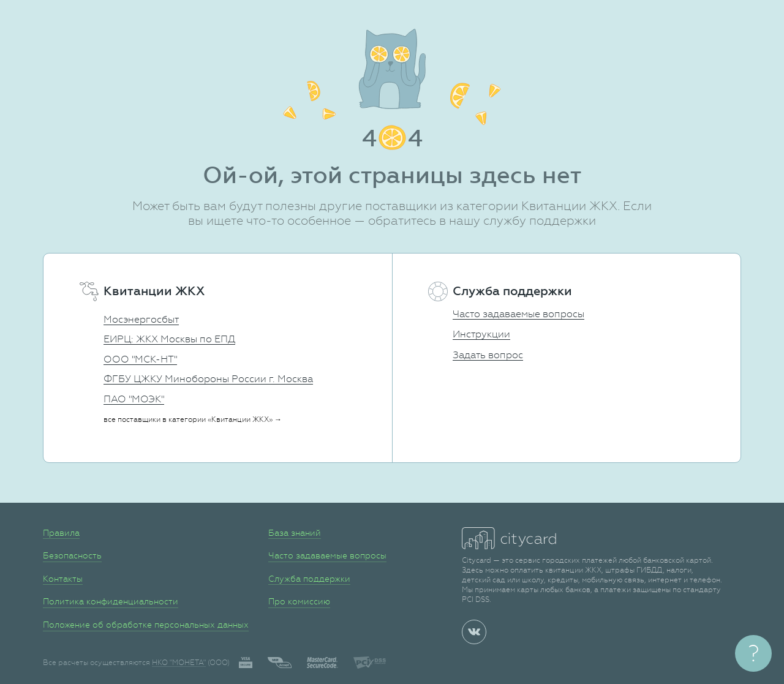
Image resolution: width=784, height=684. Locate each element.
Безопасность (72, 555)
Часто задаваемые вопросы (518, 314)
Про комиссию (299, 601)
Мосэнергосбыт (141, 319)
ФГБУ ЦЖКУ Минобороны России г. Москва (208, 379)
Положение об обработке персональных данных (146, 625)
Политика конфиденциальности (111, 601)
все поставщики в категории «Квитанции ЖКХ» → (193, 419)
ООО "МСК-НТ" (140, 359)
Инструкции (481, 334)
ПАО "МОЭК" (134, 399)
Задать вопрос (488, 355)
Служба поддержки (309, 579)
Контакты (63, 579)
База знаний (295, 533)
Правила (61, 533)
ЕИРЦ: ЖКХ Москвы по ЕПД (169, 339)
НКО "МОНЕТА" (179, 663)
